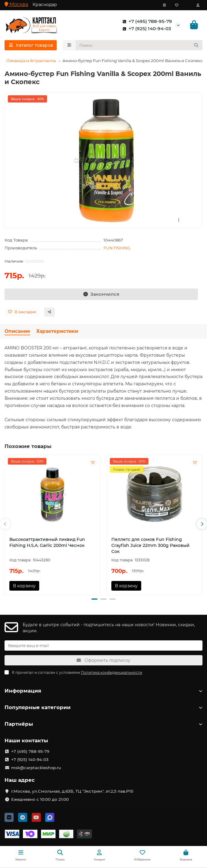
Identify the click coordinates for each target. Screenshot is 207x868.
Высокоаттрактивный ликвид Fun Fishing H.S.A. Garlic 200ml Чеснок (47, 542)
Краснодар (45, 5)
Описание (17, 331)
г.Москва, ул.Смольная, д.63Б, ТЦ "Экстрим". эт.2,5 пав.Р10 (72, 791)
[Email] (104, 645)
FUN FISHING (117, 248)
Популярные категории (104, 707)
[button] (5, 524)
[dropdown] (164, 5)
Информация (104, 691)
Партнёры (104, 724)
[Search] (139, 45)
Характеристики (57, 331)
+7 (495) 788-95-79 (146, 21)
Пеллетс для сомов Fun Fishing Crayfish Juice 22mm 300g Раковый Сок (150, 545)
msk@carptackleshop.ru (36, 768)
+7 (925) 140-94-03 (146, 29)
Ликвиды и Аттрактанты (31, 61)
